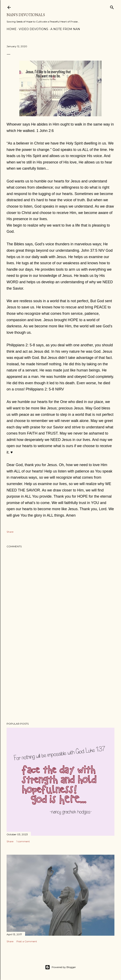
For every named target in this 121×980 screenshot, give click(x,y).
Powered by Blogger (60, 967)
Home (12, 29)
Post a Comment (27, 941)
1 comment (23, 841)
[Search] (112, 6)
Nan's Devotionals (26, 15)
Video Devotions (33, 29)
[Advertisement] (60, 683)
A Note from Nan (65, 29)
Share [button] (10, 532)
